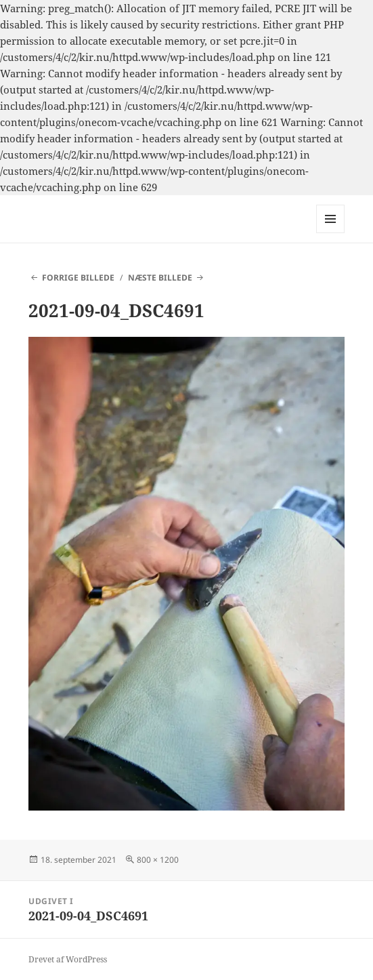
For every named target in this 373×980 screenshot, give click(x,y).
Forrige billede (78, 278)
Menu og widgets (331, 233)
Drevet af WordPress (68, 959)
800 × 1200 (158, 860)
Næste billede (160, 278)
